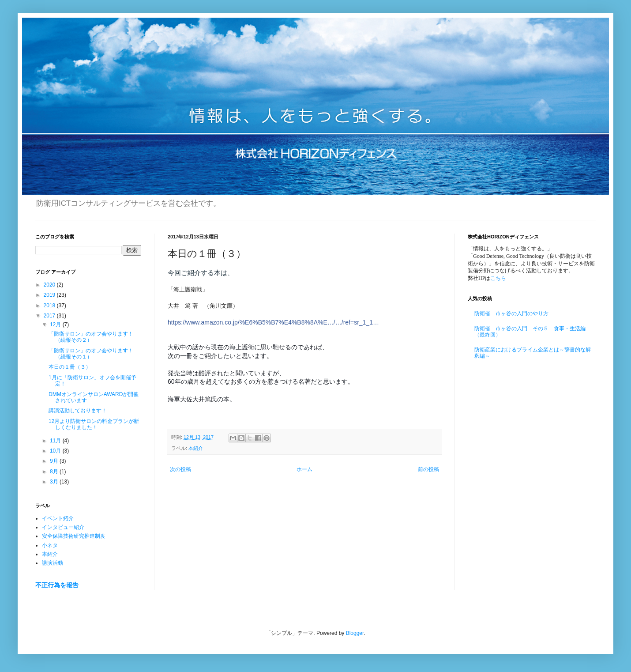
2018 (50, 306)
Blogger (355, 633)
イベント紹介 (58, 518)
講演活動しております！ (78, 411)
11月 (56, 441)
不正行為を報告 (57, 585)
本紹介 (196, 448)
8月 (55, 472)
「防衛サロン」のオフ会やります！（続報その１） (91, 354)
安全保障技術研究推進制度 (74, 536)
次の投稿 (180, 469)
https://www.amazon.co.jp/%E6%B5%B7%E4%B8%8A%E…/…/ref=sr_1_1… (273, 322)
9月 (55, 461)
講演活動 (53, 563)
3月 (55, 482)
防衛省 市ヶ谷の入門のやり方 (511, 313)
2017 (50, 316)
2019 (50, 295)
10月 (56, 451)
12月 (56, 325)
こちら (498, 278)
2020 (50, 285)
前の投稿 (428, 469)
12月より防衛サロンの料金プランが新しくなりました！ (94, 424)
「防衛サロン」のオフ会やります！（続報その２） (91, 337)
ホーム (304, 469)
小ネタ (50, 545)
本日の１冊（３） (70, 367)
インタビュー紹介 (63, 527)
